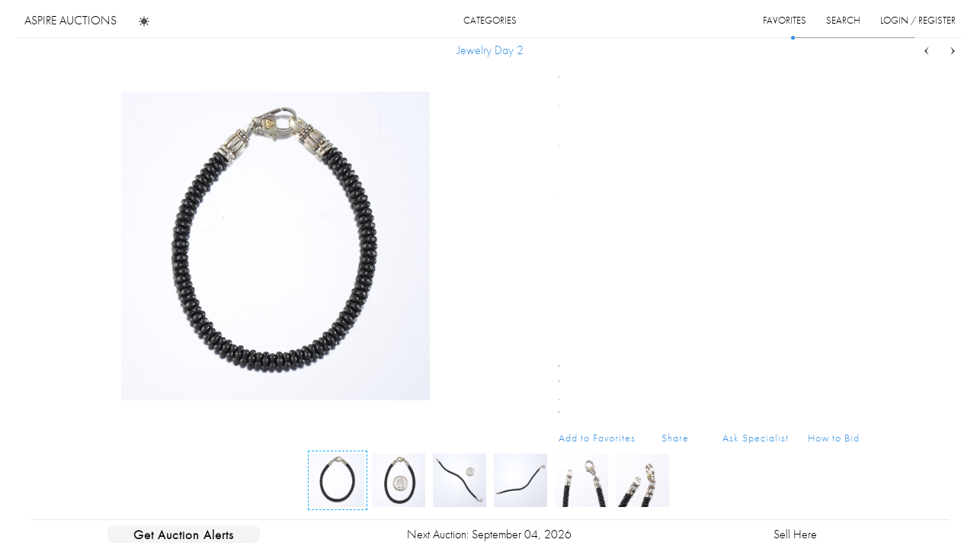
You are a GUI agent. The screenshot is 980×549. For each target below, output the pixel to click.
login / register (918, 20)
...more (848, 163)
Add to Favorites (597, 438)
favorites (785, 20)
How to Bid (834, 438)
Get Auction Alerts (184, 535)
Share (675, 438)
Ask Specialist (756, 438)
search (843, 20)
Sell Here (795, 534)
